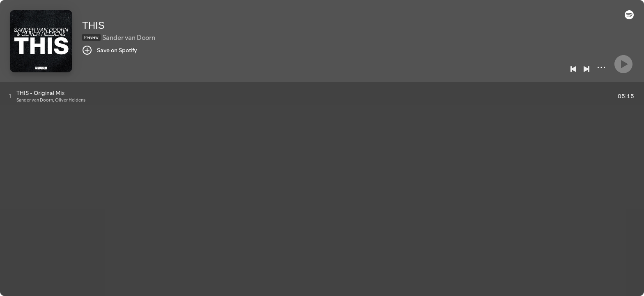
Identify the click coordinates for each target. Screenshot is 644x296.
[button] (629, 17)
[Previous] (573, 69)
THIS (93, 25)
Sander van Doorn (129, 37)
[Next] (586, 69)
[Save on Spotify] (110, 50)
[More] (601, 67)
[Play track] (10, 96)
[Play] (623, 64)
